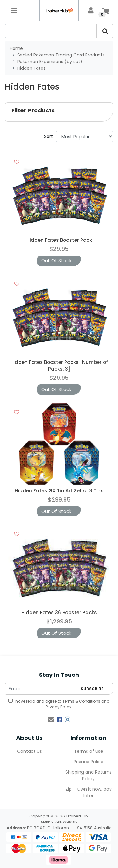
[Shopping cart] (106, 10)
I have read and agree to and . (59, 704)
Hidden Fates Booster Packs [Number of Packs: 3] (59, 366)
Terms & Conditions (81, 701)
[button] (59, 112)
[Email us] (51, 720)
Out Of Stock (56, 261)
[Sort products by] (85, 137)
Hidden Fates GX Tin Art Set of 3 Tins (59, 491)
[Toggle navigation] (14, 10)
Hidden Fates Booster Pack (59, 240)
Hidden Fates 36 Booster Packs (59, 612)
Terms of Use (89, 751)
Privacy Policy (59, 707)
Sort (48, 136)
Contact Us (29, 751)
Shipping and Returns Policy (89, 775)
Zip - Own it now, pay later (89, 792)
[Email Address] (41, 689)
